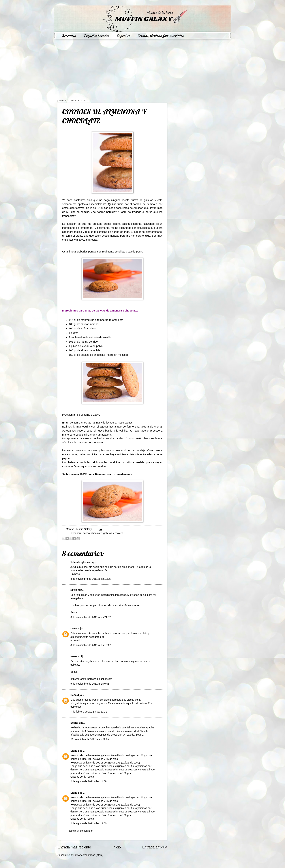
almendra (76, 533)
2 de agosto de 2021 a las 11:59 (88, 781)
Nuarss (75, 657)
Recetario (69, 36)
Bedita (74, 723)
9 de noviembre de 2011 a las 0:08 (90, 684)
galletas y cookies (113, 533)
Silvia (74, 590)
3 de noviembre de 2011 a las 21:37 (91, 617)
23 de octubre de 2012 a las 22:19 (90, 739)
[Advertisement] (112, 72)
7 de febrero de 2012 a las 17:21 (89, 712)
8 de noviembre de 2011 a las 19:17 (91, 645)
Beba (74, 695)
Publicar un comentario (80, 831)
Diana (74, 751)
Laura (74, 629)
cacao (86, 533)
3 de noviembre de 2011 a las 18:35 (91, 579)
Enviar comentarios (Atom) (88, 855)
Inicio (117, 847)
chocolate (96, 533)
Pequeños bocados (96, 36)
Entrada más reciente (74, 847)
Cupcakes (123, 36)
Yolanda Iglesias (80, 562)
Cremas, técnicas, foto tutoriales (161, 36)
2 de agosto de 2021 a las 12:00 (88, 824)
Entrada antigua (155, 847)
